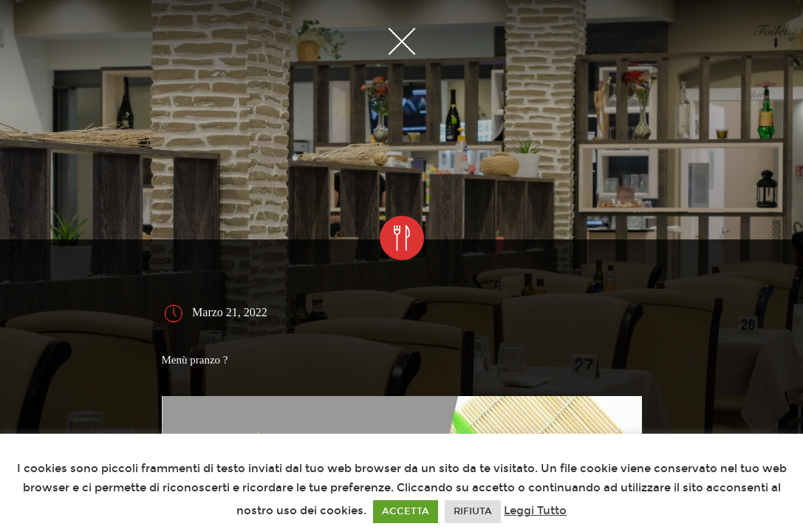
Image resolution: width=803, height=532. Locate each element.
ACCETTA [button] (406, 511)
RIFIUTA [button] (473, 511)
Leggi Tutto (535, 511)
